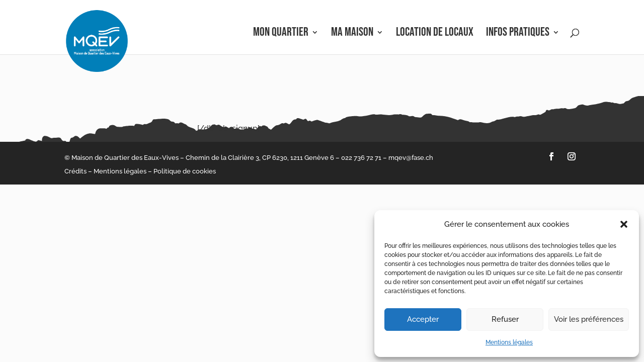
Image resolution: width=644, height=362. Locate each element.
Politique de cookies (185, 171)
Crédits (75, 171)
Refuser (505, 319)
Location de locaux (435, 34)
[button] (624, 224)
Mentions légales (509, 342)
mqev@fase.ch (411, 158)
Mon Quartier (281, 34)
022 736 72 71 (361, 158)
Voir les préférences (589, 319)
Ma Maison (352, 34)
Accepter (423, 319)
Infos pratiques (518, 34)
